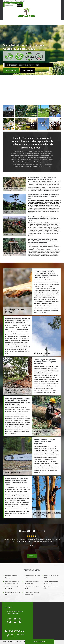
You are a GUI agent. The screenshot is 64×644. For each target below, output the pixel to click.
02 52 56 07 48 (9, 1)
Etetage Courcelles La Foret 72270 (32, 588)
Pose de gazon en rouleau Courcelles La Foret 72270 (12, 582)
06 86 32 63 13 (19, 1)
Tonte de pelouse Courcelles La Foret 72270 (51, 582)
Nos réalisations (11, 71)
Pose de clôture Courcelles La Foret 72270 (32, 582)
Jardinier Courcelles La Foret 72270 (32, 577)
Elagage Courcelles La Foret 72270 (51, 588)
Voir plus (32, 556)
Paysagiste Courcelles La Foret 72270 (12, 577)
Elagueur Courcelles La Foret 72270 (51, 577)
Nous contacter (28, 71)
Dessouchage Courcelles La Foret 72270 (13, 593)
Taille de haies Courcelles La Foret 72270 (13, 588)
